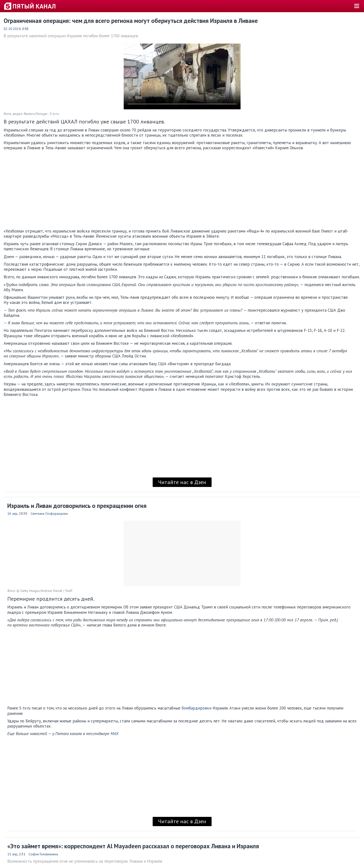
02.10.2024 (12, 29)
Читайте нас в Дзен (182, 482)
